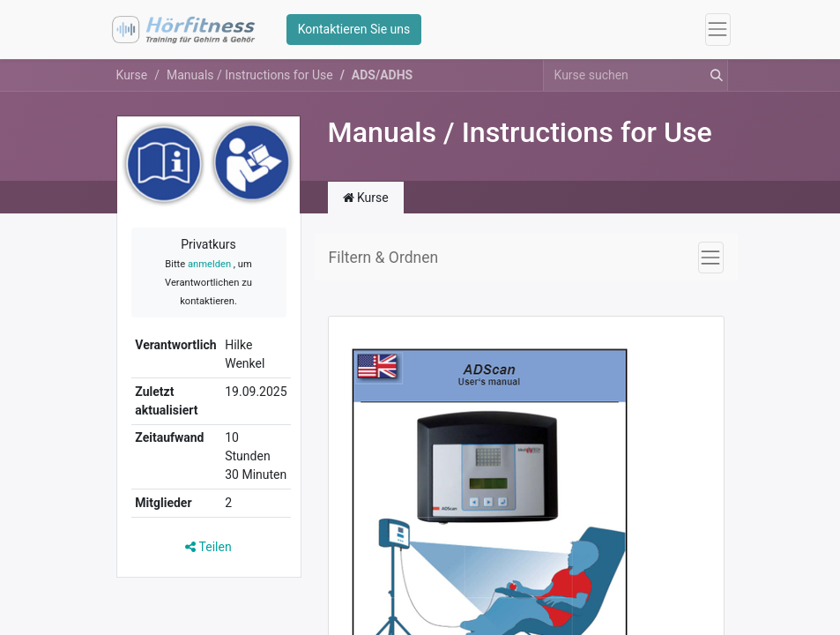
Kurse (132, 75)
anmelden (209, 264)
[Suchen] (713, 75)
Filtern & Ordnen (384, 258)
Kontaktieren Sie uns (354, 29)
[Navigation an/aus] (710, 258)
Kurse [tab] (366, 198)
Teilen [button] (208, 547)
